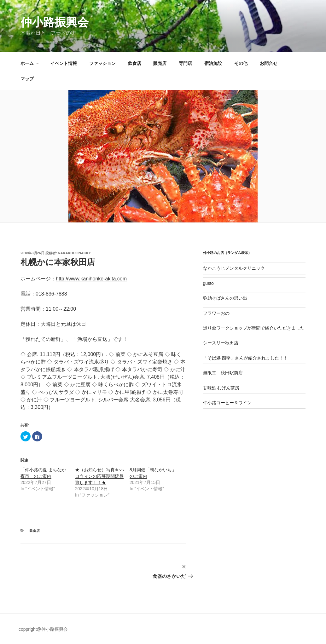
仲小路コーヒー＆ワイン (227, 403)
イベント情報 (64, 63)
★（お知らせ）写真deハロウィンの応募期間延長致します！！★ (100, 476)
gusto (208, 283)
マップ (27, 79)
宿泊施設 (213, 63)
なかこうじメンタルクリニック (234, 268)
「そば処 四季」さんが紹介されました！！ (246, 358)
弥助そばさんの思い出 (225, 298)
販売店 (160, 63)
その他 (241, 63)
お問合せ (269, 63)
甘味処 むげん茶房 (221, 388)
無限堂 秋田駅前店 (223, 373)
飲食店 (135, 63)
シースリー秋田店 (221, 343)
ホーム (30, 63)
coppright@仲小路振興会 (43, 629)
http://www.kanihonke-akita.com (91, 279)
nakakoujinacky (75, 253)
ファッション (102, 63)
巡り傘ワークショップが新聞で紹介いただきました (254, 328)
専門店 (185, 63)
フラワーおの (216, 313)
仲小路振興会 (55, 22)
